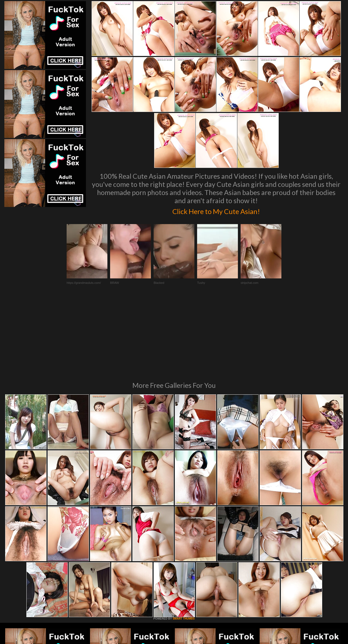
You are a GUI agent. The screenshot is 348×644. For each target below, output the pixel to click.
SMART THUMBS (184, 544)
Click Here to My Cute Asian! (216, 210)
